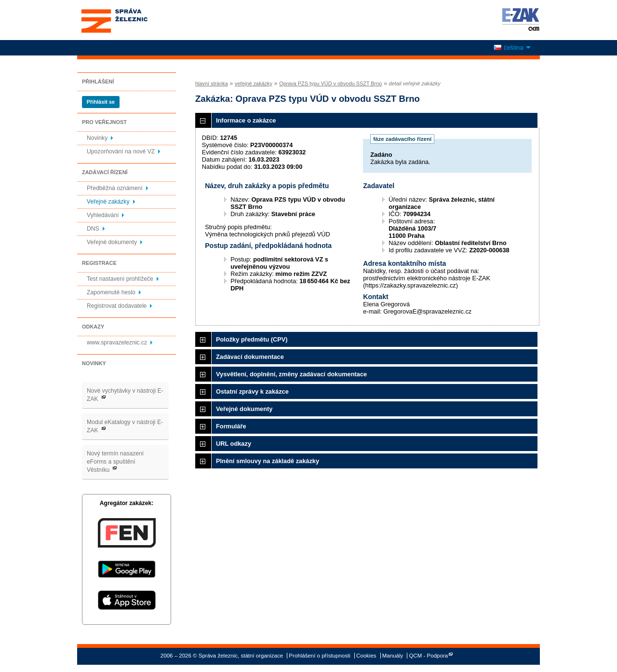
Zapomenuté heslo (111, 292)
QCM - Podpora (429, 656)
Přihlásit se (101, 102)
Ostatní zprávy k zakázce (252, 391)
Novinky (97, 138)
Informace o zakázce (246, 120)
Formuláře (231, 426)
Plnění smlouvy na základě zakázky (268, 461)
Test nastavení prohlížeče (120, 279)
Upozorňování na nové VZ (121, 151)
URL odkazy (234, 444)
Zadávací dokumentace (250, 357)
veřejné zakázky (254, 83)
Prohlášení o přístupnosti (319, 656)
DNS (93, 229)
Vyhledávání (103, 215)
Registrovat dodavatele (117, 306)
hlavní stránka (212, 83)
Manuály (393, 656)
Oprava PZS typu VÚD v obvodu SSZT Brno (330, 83)
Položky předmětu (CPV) (252, 339)
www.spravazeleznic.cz (117, 343)
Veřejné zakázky (108, 202)
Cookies (366, 656)
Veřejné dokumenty (112, 242)
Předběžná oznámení (115, 188)
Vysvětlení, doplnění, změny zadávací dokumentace (291, 374)
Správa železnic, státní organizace (132, 20)
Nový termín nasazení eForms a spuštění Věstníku (115, 462)
